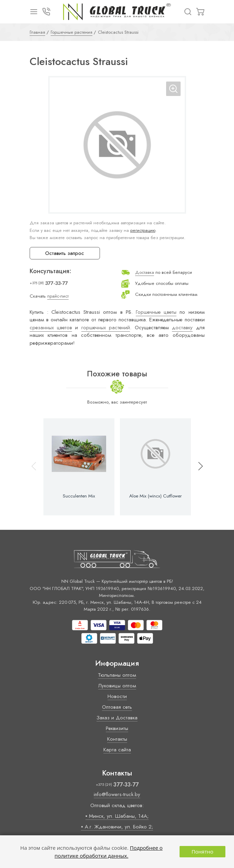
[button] (197, 467)
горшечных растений (106, 328)
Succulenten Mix (79, 496)
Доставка (145, 272)
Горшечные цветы (156, 312)
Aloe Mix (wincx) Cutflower (155, 496)
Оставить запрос (65, 253)
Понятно (202, 851)
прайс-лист (58, 296)
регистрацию (143, 230)
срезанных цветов (51, 328)
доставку (182, 328)
